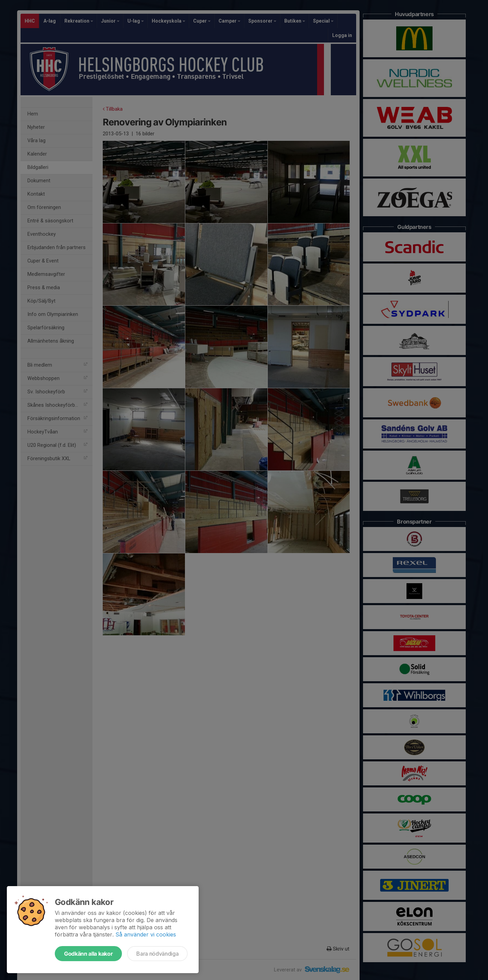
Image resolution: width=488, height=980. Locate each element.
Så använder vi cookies (146, 934)
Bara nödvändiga (157, 954)
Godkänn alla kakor (88, 954)
